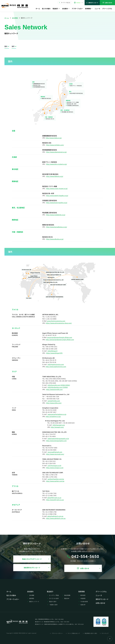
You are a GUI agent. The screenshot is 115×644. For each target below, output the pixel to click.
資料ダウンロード (92, 3)
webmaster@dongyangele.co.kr (58, 438)
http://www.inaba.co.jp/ (54, 138)
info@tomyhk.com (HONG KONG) (59, 385)
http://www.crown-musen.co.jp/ (57, 188)
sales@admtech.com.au (55, 516)
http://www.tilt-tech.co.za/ (55, 500)
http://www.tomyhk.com (54, 389)
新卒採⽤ (83, 595)
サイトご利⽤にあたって (74, 633)
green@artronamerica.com (56, 321)
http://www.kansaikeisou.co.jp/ (57, 227)
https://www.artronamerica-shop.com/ (59, 323)
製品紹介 (55, 9)
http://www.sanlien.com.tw (55, 481)
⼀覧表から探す (53, 605)
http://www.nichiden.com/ (55, 145)
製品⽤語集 (67, 595)
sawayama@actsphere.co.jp (57, 414)
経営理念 (32, 598)
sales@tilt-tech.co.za (54, 498)
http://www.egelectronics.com (56, 367)
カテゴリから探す (54, 598)
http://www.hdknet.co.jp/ (55, 176)
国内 (6, 46)
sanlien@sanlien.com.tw (56, 479)
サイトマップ (105, 633)
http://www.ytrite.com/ (54, 403)
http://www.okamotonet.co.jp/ (56, 152)
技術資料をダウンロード (32, 568)
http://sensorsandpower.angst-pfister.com (60, 340)
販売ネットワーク (34, 601)
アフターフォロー (77, 9)
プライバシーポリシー (57, 633)
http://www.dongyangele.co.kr (56, 441)
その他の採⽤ (84, 601)
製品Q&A (67, 598)
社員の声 (83, 605)
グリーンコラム (107, 9)
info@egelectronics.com (56, 364)
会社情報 (15, 18)
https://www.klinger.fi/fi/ (54, 353)
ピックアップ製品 (54, 595)
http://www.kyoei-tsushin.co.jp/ (57, 203)
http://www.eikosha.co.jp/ (55, 239)
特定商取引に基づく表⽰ (91, 633)
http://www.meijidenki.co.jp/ (56, 215)
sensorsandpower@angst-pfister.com (60, 337)
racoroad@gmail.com (55, 452)
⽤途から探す (53, 601)
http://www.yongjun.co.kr (55, 468)
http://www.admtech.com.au (56, 518)
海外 (13, 46)
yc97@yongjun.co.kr (54, 465)
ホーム (38, 9)
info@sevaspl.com (59, 425)
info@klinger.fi (53, 351)
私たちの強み (46, 9)
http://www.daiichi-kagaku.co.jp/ (57, 196)
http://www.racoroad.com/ (55, 454)
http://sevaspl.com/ (57, 427)
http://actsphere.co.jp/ (53, 416)
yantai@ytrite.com (54, 401)
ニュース (97, 9)
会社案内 (65, 9)
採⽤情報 (88, 9)
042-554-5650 (85, 557)
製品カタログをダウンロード (32, 559)
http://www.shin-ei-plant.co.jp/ (57, 164)
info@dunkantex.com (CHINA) (58, 387)
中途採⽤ (83, 598)
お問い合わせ (107, 3)
